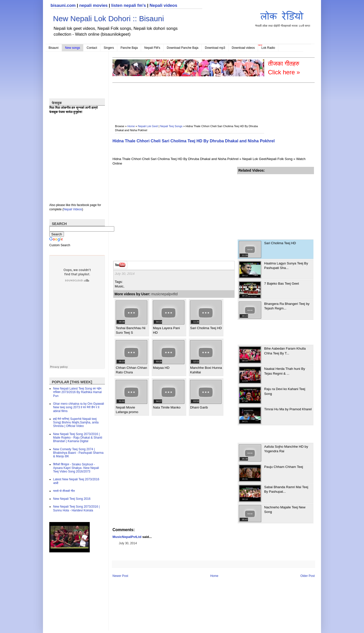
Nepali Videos (73, 209)
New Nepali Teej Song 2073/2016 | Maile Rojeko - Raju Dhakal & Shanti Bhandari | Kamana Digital (78, 438)
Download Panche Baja (183, 48)
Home (131, 126)
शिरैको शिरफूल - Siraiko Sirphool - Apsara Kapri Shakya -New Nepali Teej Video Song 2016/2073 (76, 468)
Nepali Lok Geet (148, 126)
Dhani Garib (199, 407)
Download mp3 (215, 48)
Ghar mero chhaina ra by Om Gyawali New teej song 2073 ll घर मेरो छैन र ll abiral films (78, 407)
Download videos (243, 48)
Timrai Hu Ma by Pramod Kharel (288, 409)
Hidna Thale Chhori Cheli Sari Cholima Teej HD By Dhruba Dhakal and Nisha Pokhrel (194, 141)
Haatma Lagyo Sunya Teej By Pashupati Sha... (286, 266)
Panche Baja (129, 48)
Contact (92, 48)
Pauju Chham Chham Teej (284, 467)
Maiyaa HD (161, 368)
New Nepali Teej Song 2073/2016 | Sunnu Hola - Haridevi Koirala (76, 508)
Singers (109, 48)
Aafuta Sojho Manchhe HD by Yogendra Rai (286, 449)
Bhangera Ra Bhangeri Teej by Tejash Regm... (287, 306)
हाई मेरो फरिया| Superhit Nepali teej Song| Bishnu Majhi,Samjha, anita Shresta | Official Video (76, 423)
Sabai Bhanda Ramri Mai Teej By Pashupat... (286, 489)
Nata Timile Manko (167, 407)
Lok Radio (268, 48)
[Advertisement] (204, 100)
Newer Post (120, 576)
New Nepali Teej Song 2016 (72, 499)
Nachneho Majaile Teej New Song (285, 510)
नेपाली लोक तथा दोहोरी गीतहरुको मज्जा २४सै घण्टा (283, 18)
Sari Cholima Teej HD (206, 328)
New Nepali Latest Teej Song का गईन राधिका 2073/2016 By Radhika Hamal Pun (77, 392)
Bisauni (53, 48)
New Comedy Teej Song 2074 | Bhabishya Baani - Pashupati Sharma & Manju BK (78, 453)
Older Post (308, 576)
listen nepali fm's (129, 5)
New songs (72, 48)
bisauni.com (63, 5)
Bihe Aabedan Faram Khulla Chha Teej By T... (285, 351)
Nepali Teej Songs (171, 126)
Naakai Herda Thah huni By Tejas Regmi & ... (285, 371)
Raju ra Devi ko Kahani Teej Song (285, 391)
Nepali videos (163, 5)
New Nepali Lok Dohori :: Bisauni (109, 19)
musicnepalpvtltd (165, 294)
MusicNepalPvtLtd (127, 537)
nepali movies (93, 5)
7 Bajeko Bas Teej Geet (282, 284)
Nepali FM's (152, 48)
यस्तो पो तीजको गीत (64, 491)
